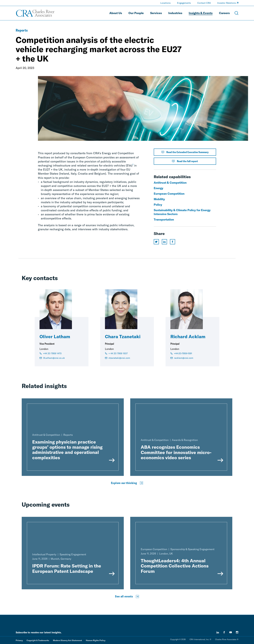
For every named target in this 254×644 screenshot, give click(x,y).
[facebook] (224, 632)
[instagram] (237, 632)
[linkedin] (218, 632)
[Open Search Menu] (237, 13)
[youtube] (231, 632)
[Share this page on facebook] (173, 242)
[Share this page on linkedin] (164, 242)
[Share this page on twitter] (156, 242)
